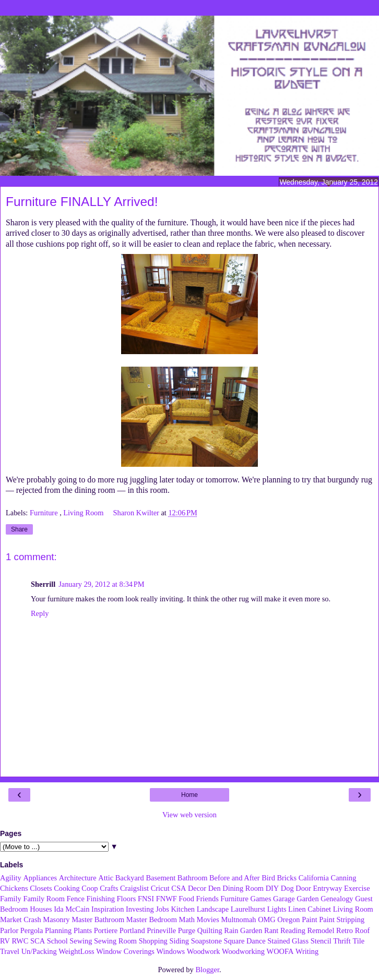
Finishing (101, 899)
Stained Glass (288, 941)
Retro (345, 930)
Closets (41, 888)
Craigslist (134, 888)
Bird (268, 878)
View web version (189, 815)
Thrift (342, 941)
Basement (161, 878)
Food (186, 899)
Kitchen (183, 909)
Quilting (210, 930)
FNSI (146, 899)
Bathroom (193, 878)
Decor (197, 888)
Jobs (162, 909)
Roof (363, 930)
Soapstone (206, 941)
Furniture (45, 513)
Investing (140, 909)
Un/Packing (39, 951)
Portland (132, 930)
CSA (179, 888)
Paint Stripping (342, 919)
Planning (58, 930)
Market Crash (21, 919)
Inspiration (108, 909)
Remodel (321, 930)
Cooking (67, 888)
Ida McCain (72, 909)
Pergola (32, 930)
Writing (307, 951)
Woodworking (243, 951)
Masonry (56, 919)
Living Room (84, 513)
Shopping (153, 941)
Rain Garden (243, 930)
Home (189, 795)
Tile (358, 941)
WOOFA (280, 951)
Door (303, 888)
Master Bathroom (98, 919)
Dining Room (243, 888)
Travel (10, 951)
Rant (271, 930)
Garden (307, 899)
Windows (171, 951)
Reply (40, 613)
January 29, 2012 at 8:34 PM (101, 584)
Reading (293, 930)
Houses (41, 909)
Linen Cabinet (310, 909)
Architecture (78, 878)
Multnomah (238, 919)
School (57, 941)
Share (19, 529)
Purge (187, 930)
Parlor (9, 930)
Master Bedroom (152, 919)
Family (11, 899)
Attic (106, 878)
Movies (208, 919)
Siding (179, 941)
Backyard (130, 878)
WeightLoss (76, 951)
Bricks (287, 878)
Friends (208, 899)
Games (261, 899)
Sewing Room (115, 941)
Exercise (357, 888)
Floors (127, 899)
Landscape (213, 909)
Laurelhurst (248, 909)
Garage (284, 899)
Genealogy (337, 899)
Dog (287, 888)
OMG (267, 919)
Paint (310, 919)
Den (215, 888)
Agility (11, 878)
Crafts (109, 888)
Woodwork (204, 951)
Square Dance (244, 941)
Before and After (235, 878)
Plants (83, 930)
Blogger (207, 970)
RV (5, 941)
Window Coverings (125, 951)
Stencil (321, 941)
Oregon (288, 919)
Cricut (160, 888)
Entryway (327, 888)
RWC (20, 941)
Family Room (44, 899)
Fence (76, 899)
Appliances (40, 878)
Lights (277, 909)
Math (187, 919)
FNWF (167, 899)
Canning (344, 878)
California (314, 878)
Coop (90, 888)
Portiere (106, 930)
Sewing (81, 941)
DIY (273, 888)
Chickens (14, 888)
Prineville (161, 930)
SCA (38, 941)
